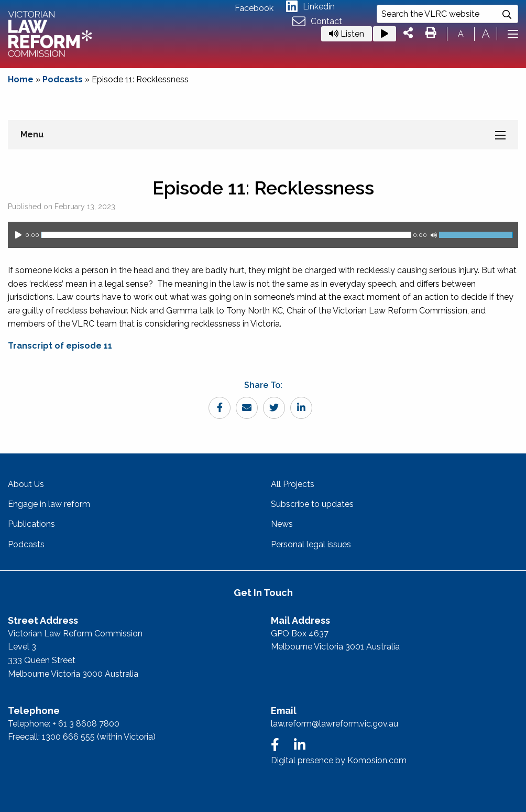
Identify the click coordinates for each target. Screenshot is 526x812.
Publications (31, 524)
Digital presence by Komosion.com (339, 760)
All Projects (293, 484)
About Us (26, 484)
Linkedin (310, 7)
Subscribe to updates (312, 504)
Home (21, 79)
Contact (317, 22)
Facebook (254, 8)
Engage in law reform (49, 504)
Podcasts (63, 79)
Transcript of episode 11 (60, 346)
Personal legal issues (311, 544)
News (282, 524)
